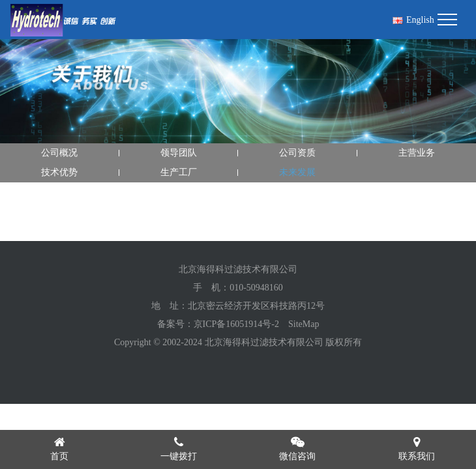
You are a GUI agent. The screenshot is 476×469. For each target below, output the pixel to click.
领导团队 (179, 153)
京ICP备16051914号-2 (236, 324)
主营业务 (417, 153)
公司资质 (297, 153)
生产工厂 (179, 172)
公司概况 (59, 153)
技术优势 (59, 172)
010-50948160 (256, 288)
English (413, 20)
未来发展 (297, 172)
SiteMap (304, 324)
